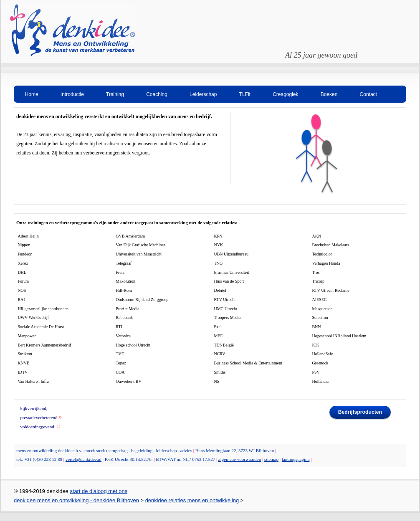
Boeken (329, 94)
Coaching (157, 94)
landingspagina (296, 459)
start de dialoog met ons (99, 491)
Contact (368, 94)
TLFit (245, 94)
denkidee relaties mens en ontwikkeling (192, 500)
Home (32, 94)
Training (115, 94)
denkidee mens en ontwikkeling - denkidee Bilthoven (76, 500)
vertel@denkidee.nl (83, 459)
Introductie (72, 94)
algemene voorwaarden (240, 459)
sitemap (271, 459)
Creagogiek (285, 94)
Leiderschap (203, 94)
